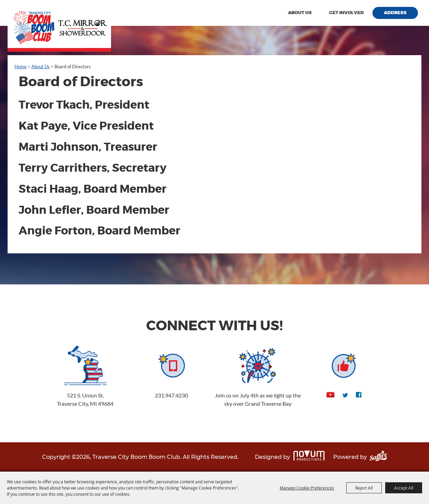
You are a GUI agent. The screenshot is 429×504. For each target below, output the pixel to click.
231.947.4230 (171, 395)
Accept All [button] (404, 488)
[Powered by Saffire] (378, 457)
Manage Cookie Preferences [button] (307, 488)
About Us (300, 13)
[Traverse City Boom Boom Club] (59, 26)
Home (21, 67)
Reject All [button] (364, 488)
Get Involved (346, 13)
